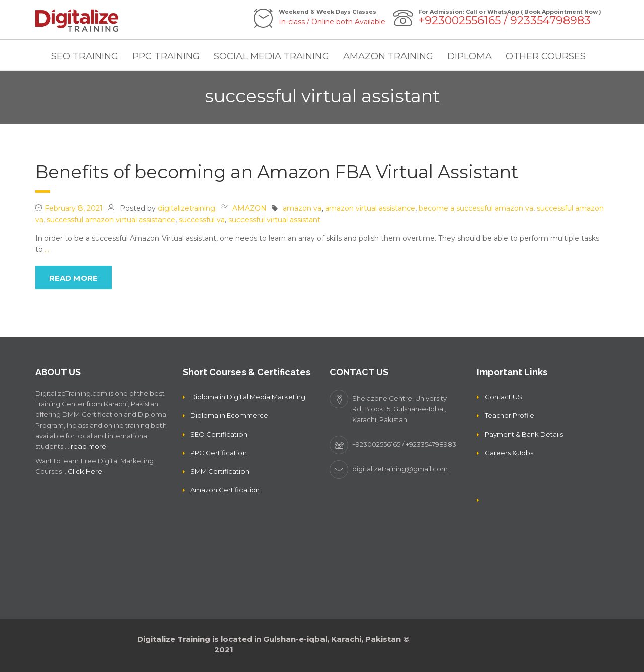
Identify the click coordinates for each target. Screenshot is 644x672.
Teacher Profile (509, 415)
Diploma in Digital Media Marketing (248, 397)
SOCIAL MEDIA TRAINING (271, 56)
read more (73, 278)
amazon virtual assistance (370, 208)
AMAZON (250, 208)
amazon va (302, 208)
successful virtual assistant (274, 220)
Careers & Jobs (509, 453)
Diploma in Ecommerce (229, 415)
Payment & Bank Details (524, 434)
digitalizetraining (187, 208)
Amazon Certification (225, 490)
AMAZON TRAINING (388, 56)
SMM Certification (220, 471)
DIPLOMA (469, 56)
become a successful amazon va (476, 208)
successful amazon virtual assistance (111, 220)
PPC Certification (218, 453)
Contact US (503, 397)
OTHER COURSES (546, 56)
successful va (202, 220)
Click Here (85, 471)
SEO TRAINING (85, 56)
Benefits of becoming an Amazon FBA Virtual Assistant (277, 172)
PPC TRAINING (166, 56)
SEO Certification (219, 434)
